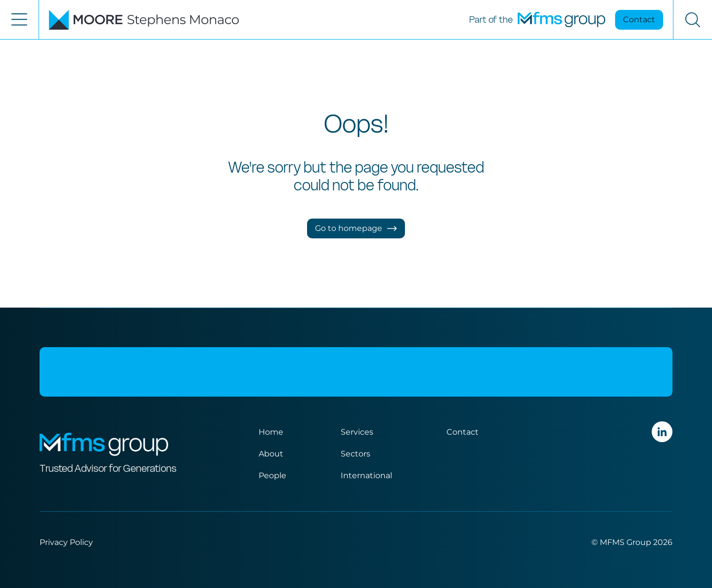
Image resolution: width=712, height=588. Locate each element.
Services (357, 432)
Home (271, 432)
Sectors (356, 454)
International (366, 475)
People (272, 475)
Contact (639, 20)
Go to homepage (356, 228)
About (271, 454)
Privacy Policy (66, 542)
